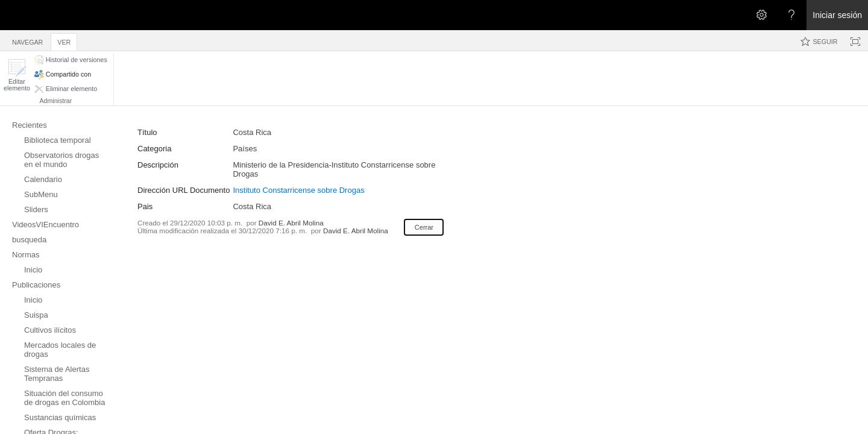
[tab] (27, 40)
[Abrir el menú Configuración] (761, 15)
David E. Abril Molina (291, 223)
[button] (17, 75)
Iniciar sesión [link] (837, 15)
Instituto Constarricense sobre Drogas (298, 190)
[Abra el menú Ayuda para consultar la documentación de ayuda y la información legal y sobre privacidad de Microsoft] (791, 15)
